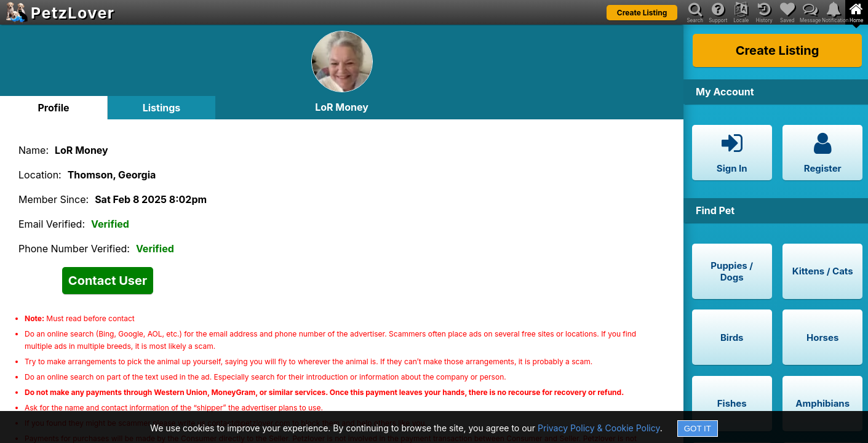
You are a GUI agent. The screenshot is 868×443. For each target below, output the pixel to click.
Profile (53, 108)
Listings (162, 108)
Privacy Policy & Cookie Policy (599, 428)
